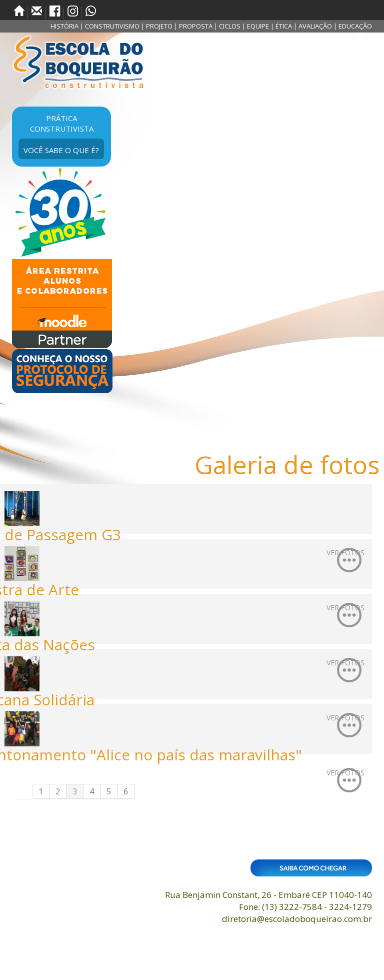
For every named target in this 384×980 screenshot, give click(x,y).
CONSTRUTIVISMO (112, 26)
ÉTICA (284, 26)
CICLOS (230, 26)
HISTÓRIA (64, 26)
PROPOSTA (196, 26)
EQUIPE (258, 26)
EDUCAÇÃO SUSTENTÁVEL (351, 31)
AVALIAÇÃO (315, 26)
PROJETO (159, 26)
